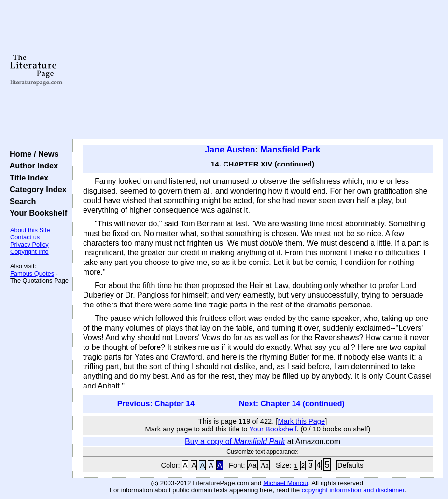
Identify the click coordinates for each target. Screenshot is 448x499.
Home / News (32, 154)
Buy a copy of (235, 441)
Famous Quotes (32, 273)
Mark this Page (301, 421)
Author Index (32, 166)
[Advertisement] (258, 70)
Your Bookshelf (36, 213)
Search (21, 201)
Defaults (350, 465)
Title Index (27, 178)
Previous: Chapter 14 (156, 404)
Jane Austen (230, 150)
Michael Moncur (286, 483)
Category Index (36, 189)
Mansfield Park (290, 150)
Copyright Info (29, 252)
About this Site (30, 230)
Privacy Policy (29, 244)
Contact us (25, 237)
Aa (252, 465)
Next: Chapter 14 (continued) (292, 404)
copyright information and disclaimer (353, 490)
